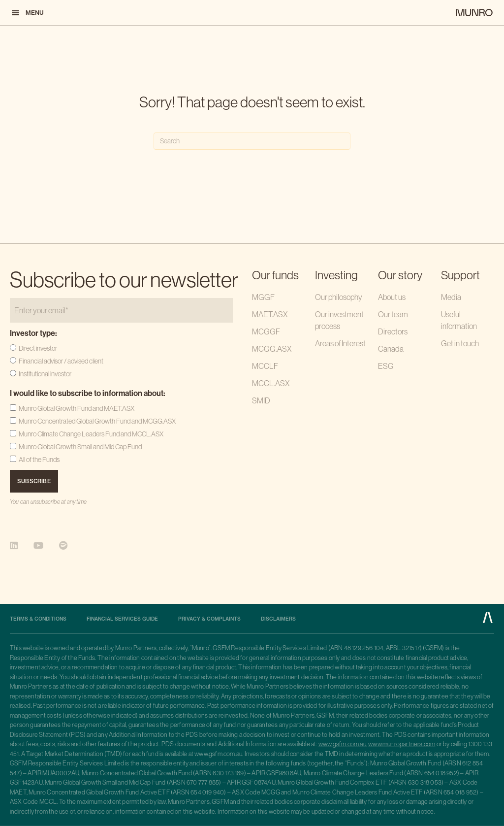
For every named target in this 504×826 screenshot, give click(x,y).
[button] (27, 13)
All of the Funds (39, 460)
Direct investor (38, 348)
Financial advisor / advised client (61, 361)
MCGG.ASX (272, 349)
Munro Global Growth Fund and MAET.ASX (77, 408)
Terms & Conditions (38, 619)
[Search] (252, 141)
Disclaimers (278, 619)
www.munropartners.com (402, 744)
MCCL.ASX (271, 383)
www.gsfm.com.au (342, 744)
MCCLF (265, 366)
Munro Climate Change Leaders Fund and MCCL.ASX (91, 434)
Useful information (459, 320)
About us (392, 297)
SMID (261, 400)
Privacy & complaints (209, 619)
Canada (391, 349)
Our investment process (339, 320)
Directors (393, 331)
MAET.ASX (270, 314)
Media (451, 297)
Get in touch (460, 343)
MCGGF (266, 331)
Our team (393, 314)
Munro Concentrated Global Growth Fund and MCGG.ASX (97, 421)
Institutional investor (45, 374)
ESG (386, 366)
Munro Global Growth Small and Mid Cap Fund (80, 447)
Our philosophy (339, 297)
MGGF (263, 297)
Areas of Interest (340, 343)
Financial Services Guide (122, 619)
